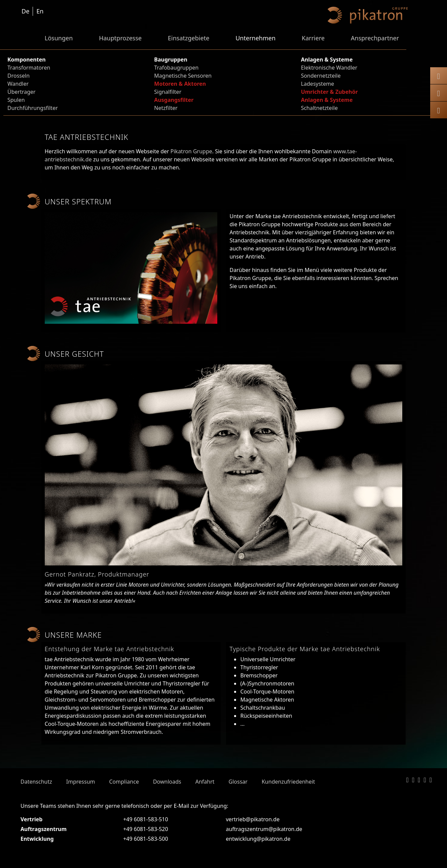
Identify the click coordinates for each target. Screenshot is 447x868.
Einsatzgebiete (189, 38)
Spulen (16, 100)
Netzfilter (166, 108)
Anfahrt (205, 782)
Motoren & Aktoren (180, 84)
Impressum (81, 782)
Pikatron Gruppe (191, 151)
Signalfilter (168, 92)
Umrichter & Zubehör (329, 92)
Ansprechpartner (375, 38)
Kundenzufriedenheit (288, 782)
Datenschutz (36, 782)
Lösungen (59, 38)
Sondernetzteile (321, 76)
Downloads (167, 782)
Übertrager (22, 92)
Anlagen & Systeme (327, 100)
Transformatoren (29, 68)
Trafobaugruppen (176, 68)
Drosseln (18, 76)
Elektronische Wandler (329, 68)
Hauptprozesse (120, 38)
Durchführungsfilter (33, 108)
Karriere (313, 38)
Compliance (124, 782)
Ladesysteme (318, 84)
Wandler (18, 84)
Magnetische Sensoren (183, 76)
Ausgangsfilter (174, 100)
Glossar (238, 782)
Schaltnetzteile (320, 108)
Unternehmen (255, 38)
